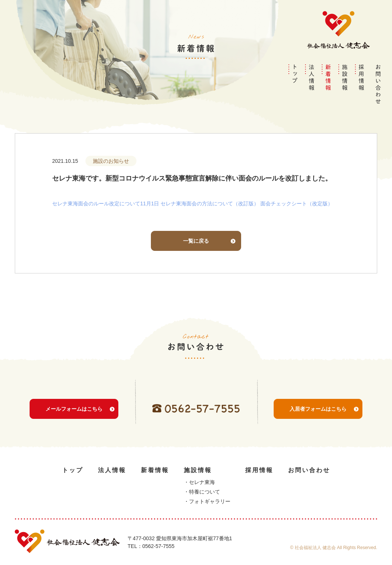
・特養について (202, 492)
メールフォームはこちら (74, 418)
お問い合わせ (309, 470)
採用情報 (259, 470)
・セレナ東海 (199, 482)
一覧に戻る (196, 241)
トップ (73, 470)
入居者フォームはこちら (318, 418)
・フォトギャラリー (207, 501)
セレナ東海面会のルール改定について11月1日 (106, 204)
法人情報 (112, 470)
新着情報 (155, 470)
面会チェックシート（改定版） (297, 204)
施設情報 (198, 470)
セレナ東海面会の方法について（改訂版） (210, 204)
